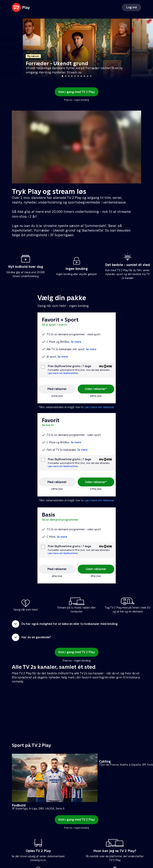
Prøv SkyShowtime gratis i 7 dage (69, 366)
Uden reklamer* (96, 389)
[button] (76, 624)
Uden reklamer (96, 569)
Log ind (131, 7)
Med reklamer (57, 389)
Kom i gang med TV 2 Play (77, 92)
